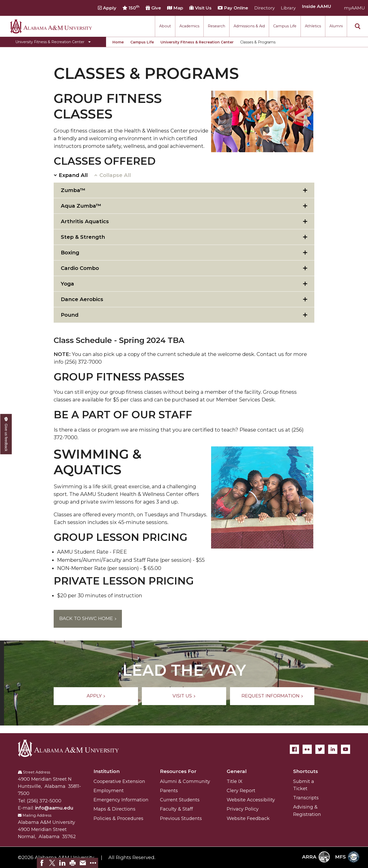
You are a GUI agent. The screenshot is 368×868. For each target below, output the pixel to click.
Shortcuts (306, 771)
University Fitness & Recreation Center (197, 42)
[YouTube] (346, 749)
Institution (107, 771)
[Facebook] (294, 749)
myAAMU (354, 8)
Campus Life (285, 26)
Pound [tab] (70, 315)
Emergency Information (121, 800)
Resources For (178, 771)
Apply (107, 8)
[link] (42, 863)
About (165, 26)
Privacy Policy (243, 809)
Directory (264, 8)
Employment (109, 791)
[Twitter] (320, 749)
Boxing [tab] (70, 253)
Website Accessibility (251, 800)
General (237, 771)
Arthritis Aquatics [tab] (85, 221)
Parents (169, 791)
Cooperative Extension (119, 781)
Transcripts (306, 798)
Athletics (313, 26)
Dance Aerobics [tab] (82, 299)
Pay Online (233, 8)
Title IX (235, 781)
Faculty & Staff (176, 809)
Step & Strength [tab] (83, 237)
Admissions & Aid (249, 26)
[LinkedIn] (333, 749)
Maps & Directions (114, 809)
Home (118, 42)
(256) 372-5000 (44, 801)
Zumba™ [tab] (73, 190)
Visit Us (200, 8)
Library (288, 8)
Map (175, 8)
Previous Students (181, 818)
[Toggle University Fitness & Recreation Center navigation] (53, 42)
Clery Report (241, 791)
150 (131, 8)
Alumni (336, 26)
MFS (347, 857)
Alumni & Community (185, 781)
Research (216, 26)
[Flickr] (307, 749)
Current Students (180, 800)
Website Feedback (248, 818)
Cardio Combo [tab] (80, 268)
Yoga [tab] (67, 284)
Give (153, 8)
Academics (189, 26)
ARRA (316, 857)
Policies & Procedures (118, 818)
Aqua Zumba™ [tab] (81, 206)
